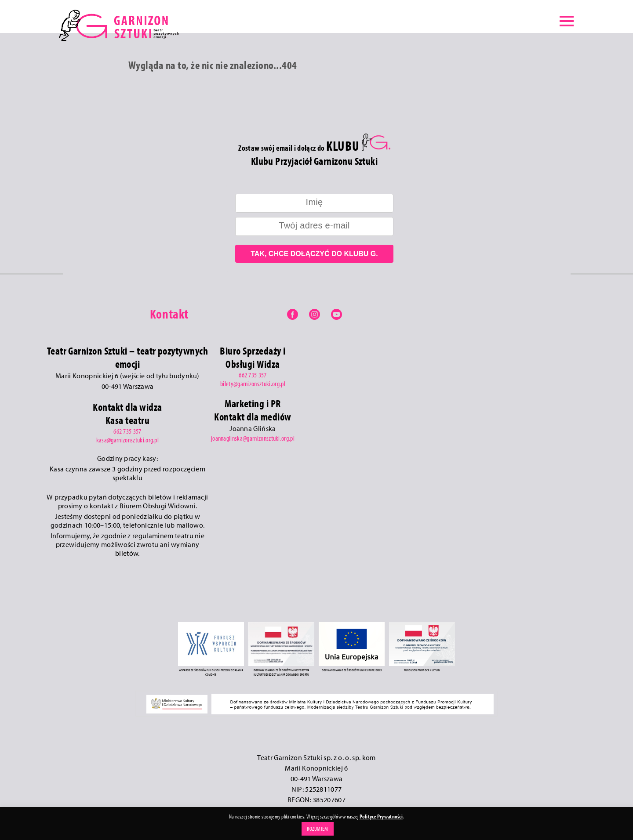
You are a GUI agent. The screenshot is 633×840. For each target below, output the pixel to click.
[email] (314, 226)
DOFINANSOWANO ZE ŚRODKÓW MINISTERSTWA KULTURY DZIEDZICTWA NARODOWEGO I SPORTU (282, 672)
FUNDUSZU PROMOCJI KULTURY (422, 670)
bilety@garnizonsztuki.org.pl (253, 384)
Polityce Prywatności (381, 816)
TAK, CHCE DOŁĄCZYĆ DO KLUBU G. (314, 254)
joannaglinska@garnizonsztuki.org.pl (253, 438)
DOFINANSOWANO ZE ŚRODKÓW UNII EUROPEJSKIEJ (352, 670)
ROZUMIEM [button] (317, 829)
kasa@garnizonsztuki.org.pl (127, 440)
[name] (314, 203)
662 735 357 (127, 431)
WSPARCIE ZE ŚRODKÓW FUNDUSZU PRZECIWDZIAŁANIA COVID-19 (211, 672)
